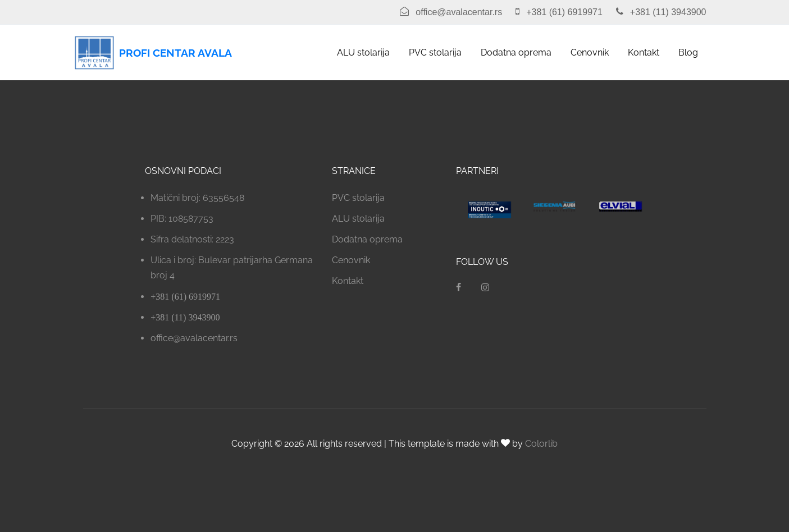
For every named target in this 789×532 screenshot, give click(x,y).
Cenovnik (590, 52)
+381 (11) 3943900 (185, 317)
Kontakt (644, 52)
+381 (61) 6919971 (185, 297)
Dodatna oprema (516, 52)
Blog (688, 52)
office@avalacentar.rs (194, 338)
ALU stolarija (363, 52)
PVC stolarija (435, 52)
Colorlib (541, 444)
